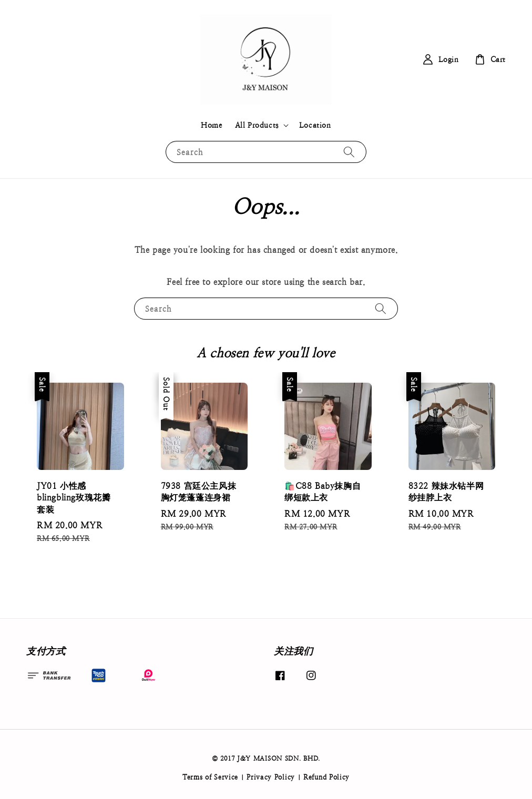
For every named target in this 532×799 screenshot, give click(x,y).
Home (211, 125)
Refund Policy (326, 777)
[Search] (349, 152)
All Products (257, 125)
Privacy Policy (271, 777)
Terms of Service (210, 777)
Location (315, 125)
